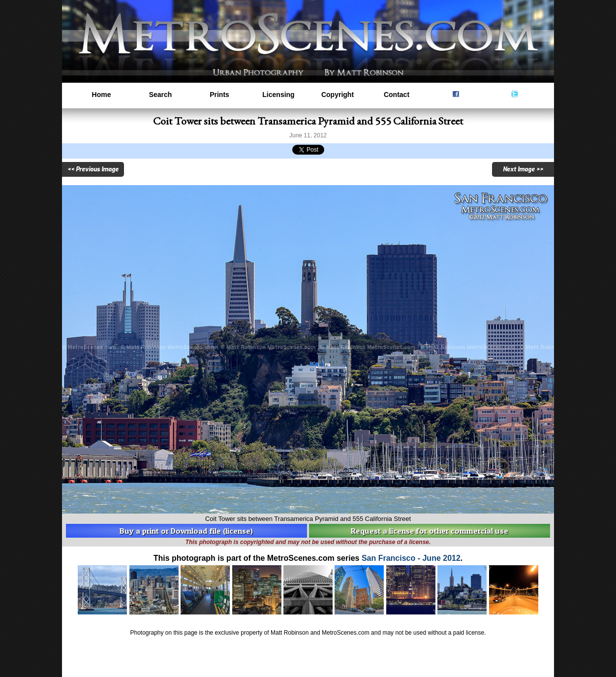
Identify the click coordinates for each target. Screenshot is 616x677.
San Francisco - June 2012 (411, 558)
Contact (397, 95)
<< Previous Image (93, 169)
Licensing (278, 95)
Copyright (338, 95)
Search (161, 95)
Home (102, 95)
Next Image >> (523, 169)
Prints (219, 95)
